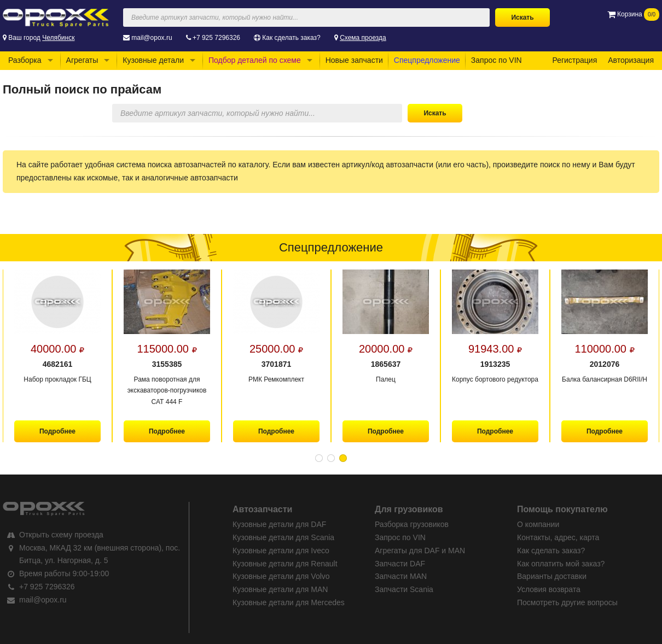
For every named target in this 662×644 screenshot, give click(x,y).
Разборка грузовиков (412, 524)
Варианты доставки (552, 576)
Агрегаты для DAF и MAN (420, 551)
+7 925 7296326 (216, 38)
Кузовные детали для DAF (279, 524)
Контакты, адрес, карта (558, 537)
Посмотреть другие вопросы (567, 602)
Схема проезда (363, 38)
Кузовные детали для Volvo (281, 576)
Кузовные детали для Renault (285, 564)
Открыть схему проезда (61, 535)
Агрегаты (82, 60)
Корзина (633, 14)
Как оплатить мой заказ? (561, 564)
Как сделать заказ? (291, 38)
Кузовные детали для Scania (283, 537)
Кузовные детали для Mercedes (289, 602)
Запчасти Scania (404, 589)
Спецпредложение (427, 60)
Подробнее (57, 431)
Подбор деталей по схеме (255, 60)
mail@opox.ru (152, 38)
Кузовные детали (153, 60)
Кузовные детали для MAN (280, 589)
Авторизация (631, 60)
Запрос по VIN (496, 60)
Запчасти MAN (401, 576)
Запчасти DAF (400, 564)
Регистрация (574, 60)
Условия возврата (549, 589)
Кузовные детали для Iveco (281, 551)
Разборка (25, 60)
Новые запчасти (354, 60)
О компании (538, 524)
